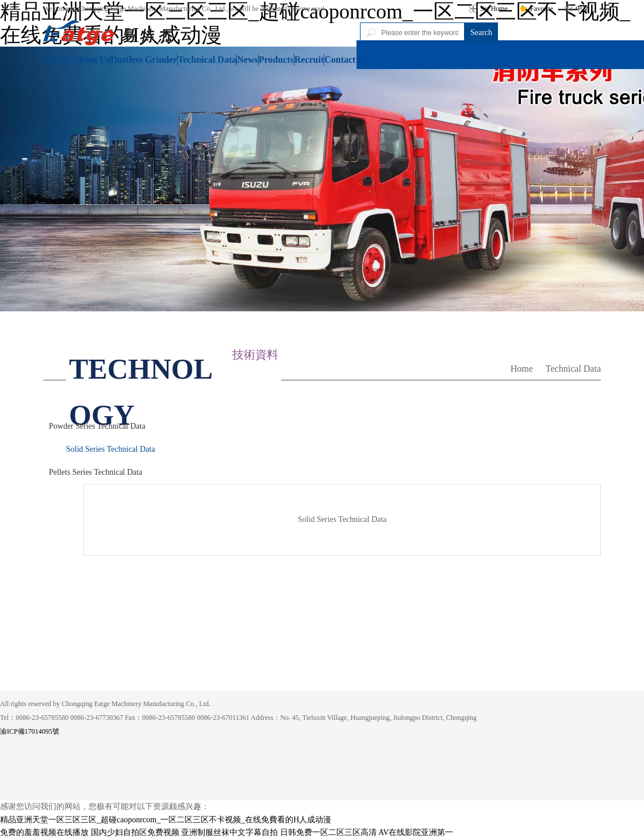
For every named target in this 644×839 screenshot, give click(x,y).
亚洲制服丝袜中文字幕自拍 (229, 832)
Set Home (488, 9)
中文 (577, 9)
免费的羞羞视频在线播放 (44, 832)
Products (276, 60)
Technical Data (207, 60)
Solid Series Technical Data (111, 449)
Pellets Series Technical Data (95, 472)
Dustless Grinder (144, 60)
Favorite (536, 9)
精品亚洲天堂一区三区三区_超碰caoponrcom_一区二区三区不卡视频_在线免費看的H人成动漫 (166, 820)
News (247, 60)
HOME (58, 60)
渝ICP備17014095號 (30, 731)
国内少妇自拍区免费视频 (135, 832)
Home (522, 369)
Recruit (309, 60)
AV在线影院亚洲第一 (416, 832)
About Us (91, 60)
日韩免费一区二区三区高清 (328, 832)
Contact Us (346, 60)
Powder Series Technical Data (97, 426)
